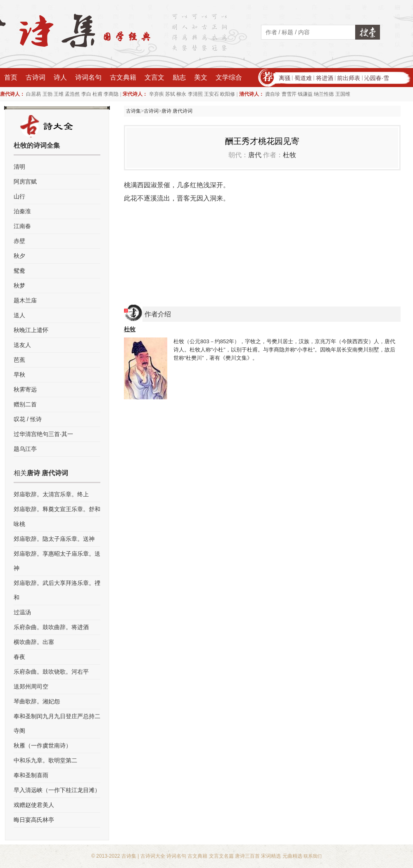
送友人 (22, 345)
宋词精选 (271, 856)
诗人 (60, 77)
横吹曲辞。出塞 (34, 642)
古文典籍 (123, 77)
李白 (86, 94)
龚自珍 (273, 94)
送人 (19, 315)
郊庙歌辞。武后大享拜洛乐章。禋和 (57, 590)
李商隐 (111, 94)
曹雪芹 (289, 94)
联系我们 (313, 856)
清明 (19, 167)
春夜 (19, 657)
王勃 (47, 94)
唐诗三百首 (247, 856)
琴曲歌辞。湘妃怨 (37, 701)
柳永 (181, 94)
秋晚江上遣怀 (31, 330)
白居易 (33, 94)
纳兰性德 (324, 94)
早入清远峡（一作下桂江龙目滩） (57, 790)
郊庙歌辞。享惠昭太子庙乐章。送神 (57, 561)
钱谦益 (305, 94)
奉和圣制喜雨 (31, 775)
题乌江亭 (25, 449)
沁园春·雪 (377, 78)
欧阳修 (228, 94)
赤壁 (19, 241)
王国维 (343, 94)
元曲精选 (292, 856)
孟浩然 (72, 94)
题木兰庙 (25, 300)
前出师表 (349, 78)
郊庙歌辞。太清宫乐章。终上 (51, 494)
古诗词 (36, 77)
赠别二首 (25, 404)
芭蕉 (19, 360)
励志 (179, 77)
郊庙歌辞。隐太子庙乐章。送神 (54, 539)
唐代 (255, 155)
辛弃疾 (157, 94)
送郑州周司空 (31, 686)
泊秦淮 (22, 211)
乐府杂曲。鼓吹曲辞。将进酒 (51, 627)
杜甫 (97, 94)
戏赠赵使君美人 (34, 805)
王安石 (211, 94)
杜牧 (290, 155)
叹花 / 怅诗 (28, 419)
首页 (11, 77)
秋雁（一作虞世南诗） (43, 745)
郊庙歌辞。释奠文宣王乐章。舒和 (57, 509)
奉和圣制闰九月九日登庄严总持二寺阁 (57, 723)
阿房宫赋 (25, 182)
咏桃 (19, 524)
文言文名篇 (221, 856)
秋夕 (19, 256)
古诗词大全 (153, 856)
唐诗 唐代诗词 (177, 111)
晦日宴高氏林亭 (34, 820)
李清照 (195, 94)
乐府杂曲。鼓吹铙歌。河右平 (51, 672)
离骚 (285, 78)
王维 (59, 94)
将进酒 (325, 78)
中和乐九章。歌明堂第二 (45, 760)
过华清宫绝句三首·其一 (43, 434)
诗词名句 (88, 77)
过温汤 (22, 612)
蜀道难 (303, 78)
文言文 (154, 77)
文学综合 (229, 77)
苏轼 (170, 94)
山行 (19, 196)
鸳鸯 (19, 271)
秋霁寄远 (25, 389)
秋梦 (19, 285)
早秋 (19, 375)
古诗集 (133, 111)
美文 (201, 77)
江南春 (22, 226)
